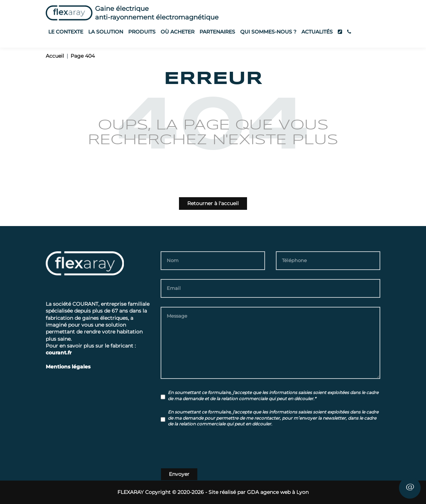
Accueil (55, 56)
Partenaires (217, 32)
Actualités (317, 32)
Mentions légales (68, 367)
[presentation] (215, 449)
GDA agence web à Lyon (278, 492)
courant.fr (59, 353)
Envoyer (179, 474)
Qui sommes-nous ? (268, 32)
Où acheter (178, 32)
